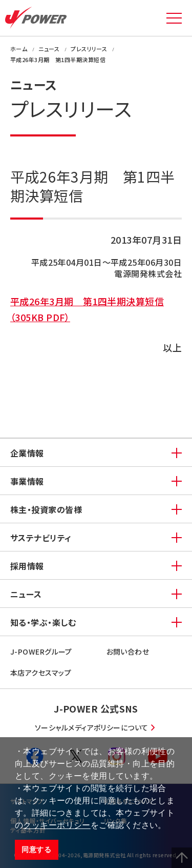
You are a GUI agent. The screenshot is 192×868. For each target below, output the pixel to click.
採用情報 (27, 566)
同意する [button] (36, 850)
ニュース (26, 594)
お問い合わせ (128, 652)
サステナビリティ (41, 538)
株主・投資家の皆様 (46, 509)
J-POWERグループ (41, 652)
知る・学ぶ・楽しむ (43, 622)
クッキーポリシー (57, 825)
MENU (174, 18)
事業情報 (27, 481)
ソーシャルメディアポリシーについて (92, 727)
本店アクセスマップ (41, 673)
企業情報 (27, 453)
